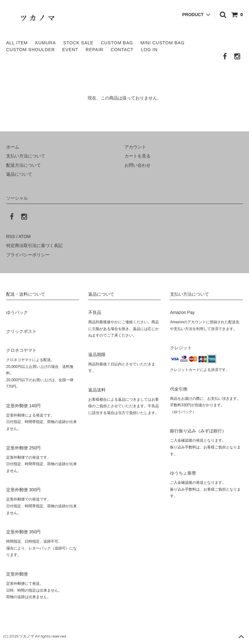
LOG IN (149, 50)
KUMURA (46, 43)
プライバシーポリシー (28, 255)
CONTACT (122, 50)
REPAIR (95, 50)
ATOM (25, 236)
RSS (11, 236)
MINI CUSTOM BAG (163, 43)
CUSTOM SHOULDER (31, 50)
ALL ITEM (17, 43)
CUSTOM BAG (117, 43)
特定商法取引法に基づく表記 (34, 245)
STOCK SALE (78, 43)
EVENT (70, 50)
